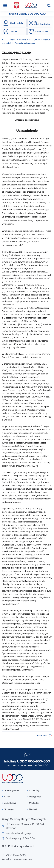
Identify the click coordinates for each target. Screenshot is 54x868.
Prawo (13, 40)
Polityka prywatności (21, 846)
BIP (4, 846)
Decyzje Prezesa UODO (30, 40)
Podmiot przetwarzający (25, 43)
